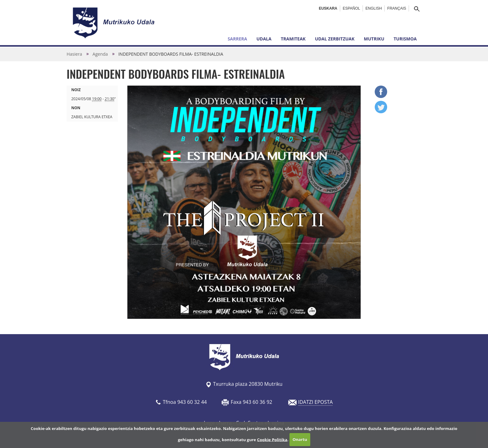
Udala (264, 39)
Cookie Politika (272, 439)
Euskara (328, 8)
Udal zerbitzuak (335, 39)
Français (397, 8)
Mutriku (374, 39)
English (374, 8)
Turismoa (405, 39)
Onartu (300, 439)
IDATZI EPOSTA (315, 402)
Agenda (100, 54)
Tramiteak (293, 39)
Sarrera (237, 39)
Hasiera (74, 54)
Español (351, 8)
